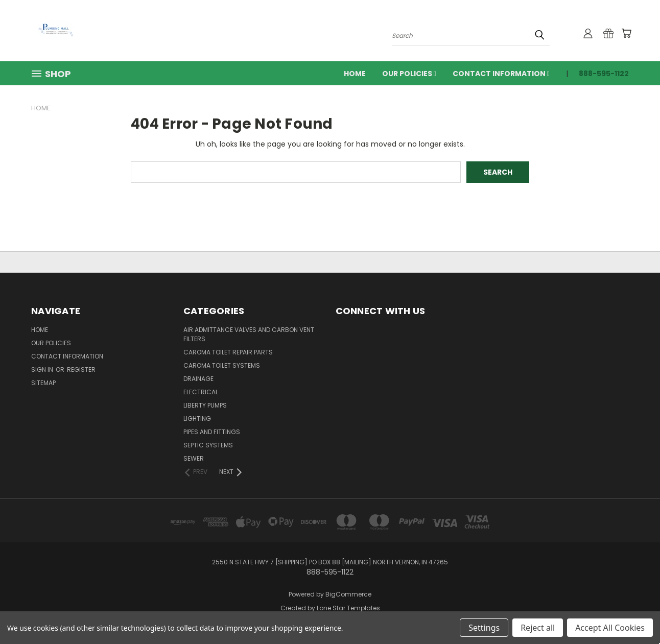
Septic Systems (208, 445)
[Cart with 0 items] (626, 33)
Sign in (43, 369)
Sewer (194, 458)
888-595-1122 (604, 74)
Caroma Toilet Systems (222, 365)
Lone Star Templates (348, 608)
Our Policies (409, 74)
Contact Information (501, 74)
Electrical (201, 392)
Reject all (538, 628)
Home (355, 74)
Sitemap (43, 383)
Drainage (198, 379)
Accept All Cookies (610, 628)
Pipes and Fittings (212, 432)
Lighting (197, 419)
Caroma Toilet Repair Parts (228, 352)
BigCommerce (348, 594)
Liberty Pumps (205, 405)
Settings (484, 628)
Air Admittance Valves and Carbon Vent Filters (249, 334)
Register (81, 369)
